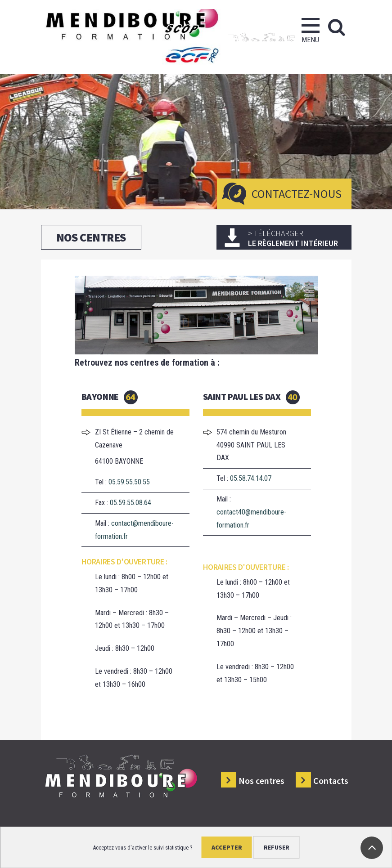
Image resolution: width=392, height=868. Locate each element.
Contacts (331, 781)
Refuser (277, 847)
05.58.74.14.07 (251, 478)
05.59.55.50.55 (129, 482)
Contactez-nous (297, 194)
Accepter (227, 847)
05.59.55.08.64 (131, 503)
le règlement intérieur (296, 238)
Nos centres (261, 781)
